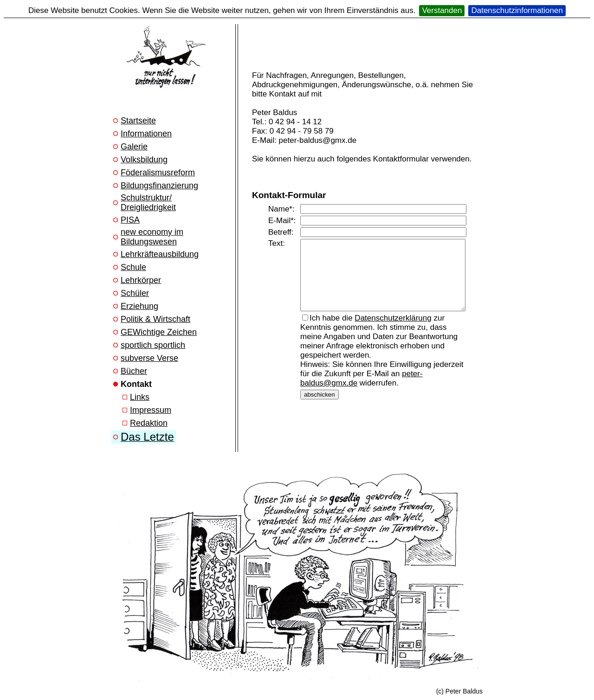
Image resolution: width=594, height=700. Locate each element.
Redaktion (149, 423)
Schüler (135, 293)
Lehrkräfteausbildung (160, 254)
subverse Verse (149, 358)
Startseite (138, 121)
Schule (133, 267)
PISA (130, 220)
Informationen (146, 134)
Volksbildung (144, 160)
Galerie (134, 147)
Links (140, 397)
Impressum (151, 410)
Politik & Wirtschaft (155, 319)
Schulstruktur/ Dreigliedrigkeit (148, 202)
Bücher (134, 371)
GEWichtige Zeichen (159, 332)
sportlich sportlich (153, 345)
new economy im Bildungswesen (152, 237)
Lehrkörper (141, 280)
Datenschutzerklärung (393, 325)
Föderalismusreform (158, 173)
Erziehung (139, 306)
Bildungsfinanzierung (159, 186)
